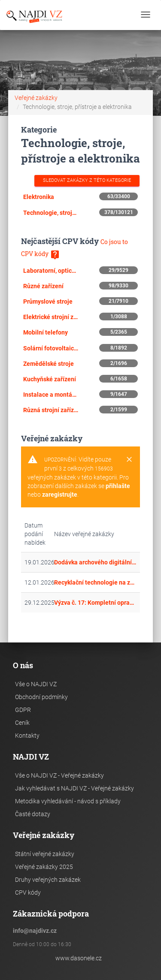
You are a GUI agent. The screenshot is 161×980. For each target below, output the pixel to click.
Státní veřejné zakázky (45, 854)
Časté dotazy (33, 814)
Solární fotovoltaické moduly (51, 348)
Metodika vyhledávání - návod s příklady (68, 801)
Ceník (22, 723)
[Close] (129, 460)
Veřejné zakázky (36, 98)
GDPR (23, 710)
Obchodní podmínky (41, 697)
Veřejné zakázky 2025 (44, 867)
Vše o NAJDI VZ (36, 684)
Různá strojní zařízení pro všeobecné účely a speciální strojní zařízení (51, 410)
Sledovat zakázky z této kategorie (87, 180)
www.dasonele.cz (79, 958)
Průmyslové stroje (48, 302)
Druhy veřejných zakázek (48, 880)
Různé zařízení (43, 286)
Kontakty (27, 736)
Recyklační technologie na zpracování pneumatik (95, 582)
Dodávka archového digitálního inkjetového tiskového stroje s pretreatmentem (95, 562)
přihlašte (118, 486)
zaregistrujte (60, 495)
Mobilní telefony (46, 332)
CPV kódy (28, 893)
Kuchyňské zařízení (50, 379)
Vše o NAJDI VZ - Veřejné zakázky (59, 775)
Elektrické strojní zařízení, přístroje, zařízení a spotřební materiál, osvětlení (51, 317)
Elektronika (39, 197)
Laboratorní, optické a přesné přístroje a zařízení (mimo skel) (51, 271)
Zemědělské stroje (49, 364)
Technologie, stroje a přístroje (51, 213)
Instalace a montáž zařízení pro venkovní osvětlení (51, 395)
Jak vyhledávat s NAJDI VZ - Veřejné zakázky (74, 788)
